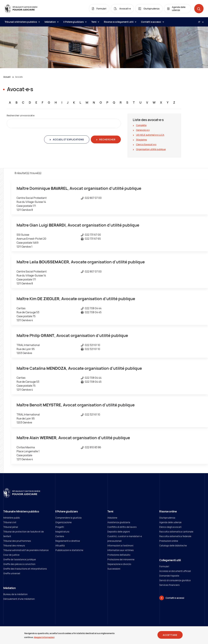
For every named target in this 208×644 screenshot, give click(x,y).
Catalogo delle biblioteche (173, 545)
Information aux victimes (120, 550)
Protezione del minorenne (121, 559)
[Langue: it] (200, 22)
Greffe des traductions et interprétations (25, 569)
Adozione (112, 518)
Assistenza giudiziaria (119, 522)
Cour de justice (11, 555)
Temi (95, 22)
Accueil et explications (68, 140)
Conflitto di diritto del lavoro (122, 527)
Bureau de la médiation (15, 594)
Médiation (51, 22)
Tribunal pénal (11, 527)
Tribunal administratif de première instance (26, 550)
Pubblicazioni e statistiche (69, 550)
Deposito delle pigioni (119, 532)
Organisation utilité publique (151, 149)
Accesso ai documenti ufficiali (175, 571)
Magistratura (62, 532)
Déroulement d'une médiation (19, 599)
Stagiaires (141, 140)
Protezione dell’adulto (119, 555)
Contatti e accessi (152, 22)
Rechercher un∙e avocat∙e (21, 115)
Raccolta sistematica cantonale (176, 532)
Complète (141, 125)
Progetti (60, 527)
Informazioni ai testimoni (120, 545)
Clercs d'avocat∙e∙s (146, 144)
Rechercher (107, 140)
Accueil (7, 77)
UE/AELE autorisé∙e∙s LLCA (150, 135)
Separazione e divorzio (119, 564)
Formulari (164, 566)
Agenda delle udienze (170, 522)
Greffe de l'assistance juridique (20, 559)
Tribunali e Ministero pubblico (22, 22)
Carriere (60, 536)
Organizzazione (63, 522)
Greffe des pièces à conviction (19, 564)
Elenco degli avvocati (170, 527)
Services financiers (169, 585)
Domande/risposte (169, 576)
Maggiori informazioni (44, 639)
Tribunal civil (10, 522)
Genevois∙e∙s (143, 130)
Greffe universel (12, 573)
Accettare (170, 636)
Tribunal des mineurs (14, 545)
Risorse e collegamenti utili (120, 22)
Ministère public (12, 518)
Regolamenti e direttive (68, 541)
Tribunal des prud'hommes (17, 541)
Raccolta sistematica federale (175, 536)
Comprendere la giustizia (68, 518)
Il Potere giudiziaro (75, 22)
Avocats (19, 77)
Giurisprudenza (167, 518)
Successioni (114, 569)
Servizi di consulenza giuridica (175, 580)
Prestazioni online (169, 541)
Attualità (60, 545)
